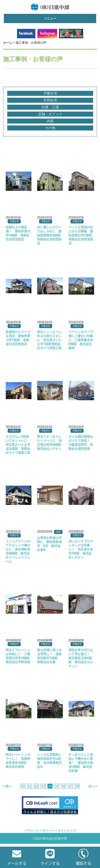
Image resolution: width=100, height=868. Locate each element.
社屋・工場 (50, 107)
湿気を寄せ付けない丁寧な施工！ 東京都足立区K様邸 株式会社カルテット (81, 658)
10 (23, 786)
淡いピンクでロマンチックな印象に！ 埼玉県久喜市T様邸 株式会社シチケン (81, 549)
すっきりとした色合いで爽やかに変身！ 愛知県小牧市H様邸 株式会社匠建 (81, 763)
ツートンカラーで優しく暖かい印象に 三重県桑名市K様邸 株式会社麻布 (81, 340)
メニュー (50, 18)
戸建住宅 (50, 93)
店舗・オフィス (50, 114)
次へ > (93, 786)
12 (36, 786)
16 (64, 786)
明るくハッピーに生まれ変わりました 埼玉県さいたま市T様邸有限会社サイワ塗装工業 (49, 340)
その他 (50, 128)
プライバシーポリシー (39, 831)
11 (30, 786)
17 (70, 786)
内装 (50, 121)
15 (57, 786)
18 (77, 786)
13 (43, 786)
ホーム (8, 43)
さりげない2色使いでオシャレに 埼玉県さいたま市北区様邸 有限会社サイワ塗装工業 (18, 445)
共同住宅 (50, 100)
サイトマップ (67, 831)
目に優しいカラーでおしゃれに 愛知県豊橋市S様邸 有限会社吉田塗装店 (50, 235)
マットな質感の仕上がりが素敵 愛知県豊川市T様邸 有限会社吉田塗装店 (82, 235)
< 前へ (7, 786)
